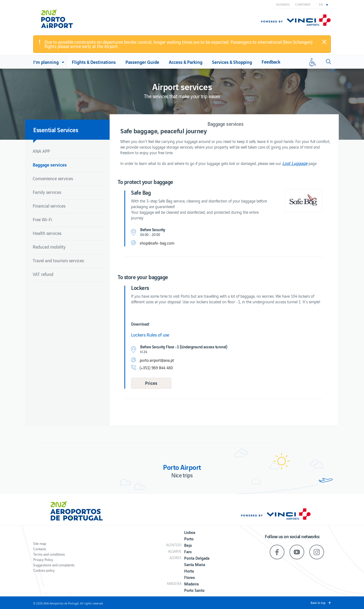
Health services (47, 233)
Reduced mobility (49, 247)
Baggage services (50, 165)
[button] (324, 4)
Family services (47, 192)
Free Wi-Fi (42, 219)
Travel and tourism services (58, 260)
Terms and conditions (49, 554)
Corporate (303, 4)
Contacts (40, 549)
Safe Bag (141, 192)
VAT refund (43, 274)
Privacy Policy (43, 560)
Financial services (49, 206)
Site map (40, 543)
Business (283, 4)
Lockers (140, 287)
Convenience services (53, 178)
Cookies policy (44, 570)
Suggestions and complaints (54, 565)
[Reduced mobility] (313, 62)
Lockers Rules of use (150, 335)
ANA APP (41, 151)
